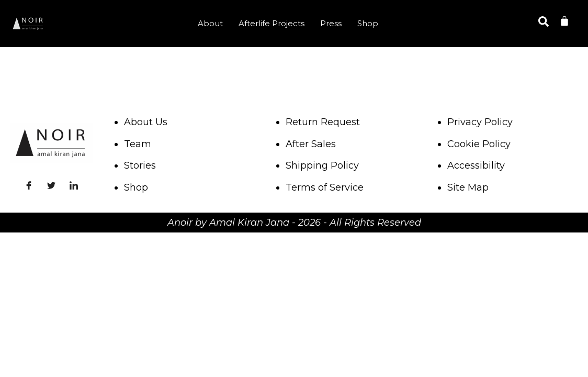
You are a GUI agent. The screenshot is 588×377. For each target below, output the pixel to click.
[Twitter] (51, 184)
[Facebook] (29, 184)
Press (331, 23)
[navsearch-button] (544, 24)
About (210, 23)
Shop (368, 23)
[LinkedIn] (74, 184)
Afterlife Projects (272, 23)
